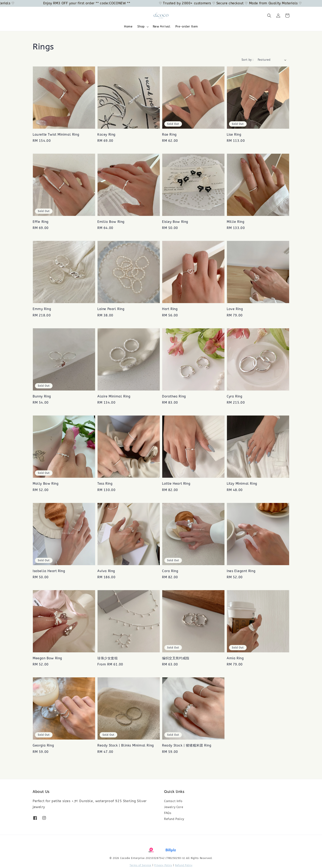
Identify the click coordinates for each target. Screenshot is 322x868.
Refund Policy (174, 819)
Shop (141, 27)
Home (128, 27)
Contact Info (173, 801)
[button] (269, 16)
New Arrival (162, 27)
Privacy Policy (163, 865)
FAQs (168, 813)
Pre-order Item (187, 27)
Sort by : (248, 60)
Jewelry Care (174, 807)
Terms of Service (140, 865)
